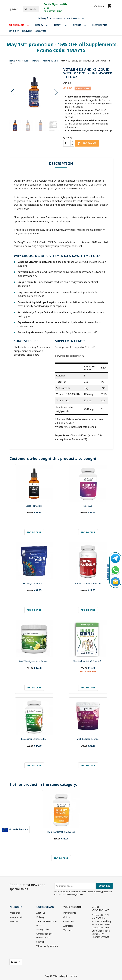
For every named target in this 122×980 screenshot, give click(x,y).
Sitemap (40, 942)
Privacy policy (43, 929)
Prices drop (15, 913)
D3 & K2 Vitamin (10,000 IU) (61, 832)
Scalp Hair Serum (34, 506)
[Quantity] (67, 143)
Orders (67, 917)
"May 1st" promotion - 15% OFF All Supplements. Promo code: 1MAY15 (61, 47)
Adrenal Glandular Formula (88, 584)
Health (62, 25)
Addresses (68, 926)
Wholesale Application (47, 946)
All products (20, 25)
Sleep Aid (88, 506)
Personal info (70, 913)
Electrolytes (100, 25)
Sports (81, 25)
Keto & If (14, 31)
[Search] (31, 9)
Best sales (15, 921)
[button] (56, 92)
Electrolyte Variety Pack (34, 584)
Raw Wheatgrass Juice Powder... (34, 661)
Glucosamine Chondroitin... (34, 739)
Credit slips (69, 921)
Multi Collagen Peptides (88, 739)
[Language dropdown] (16, 962)
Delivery (27, 31)
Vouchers (68, 930)
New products (16, 917)
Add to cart (87, 143)
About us (41, 31)
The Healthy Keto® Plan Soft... (88, 661)
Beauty (43, 25)
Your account (73, 907)
